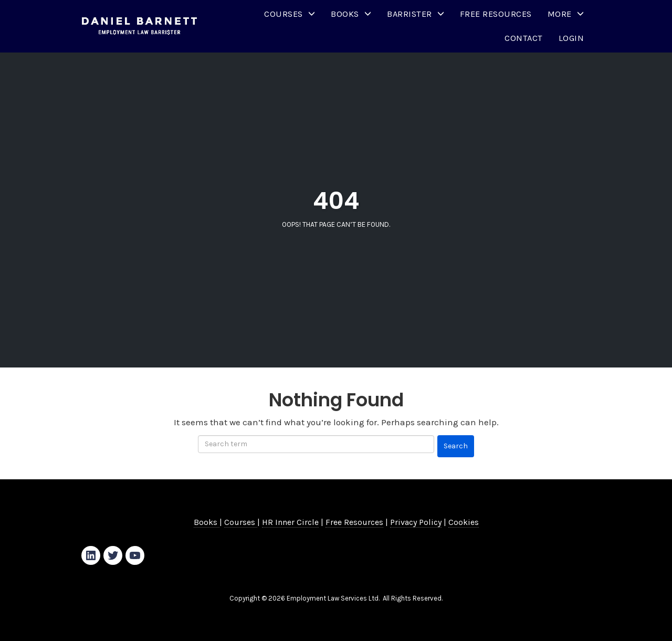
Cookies (464, 522)
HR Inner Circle (290, 522)
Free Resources (496, 14)
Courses (283, 14)
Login (571, 38)
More (560, 14)
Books (345, 14)
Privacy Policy (416, 522)
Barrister (409, 14)
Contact (524, 38)
